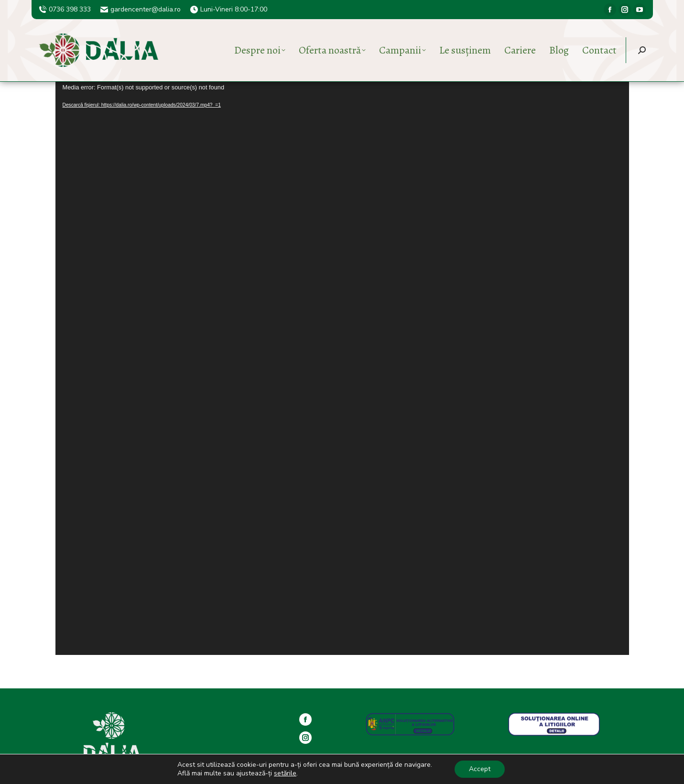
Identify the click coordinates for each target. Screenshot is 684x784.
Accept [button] (480, 769)
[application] (342, 368)
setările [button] (285, 773)
